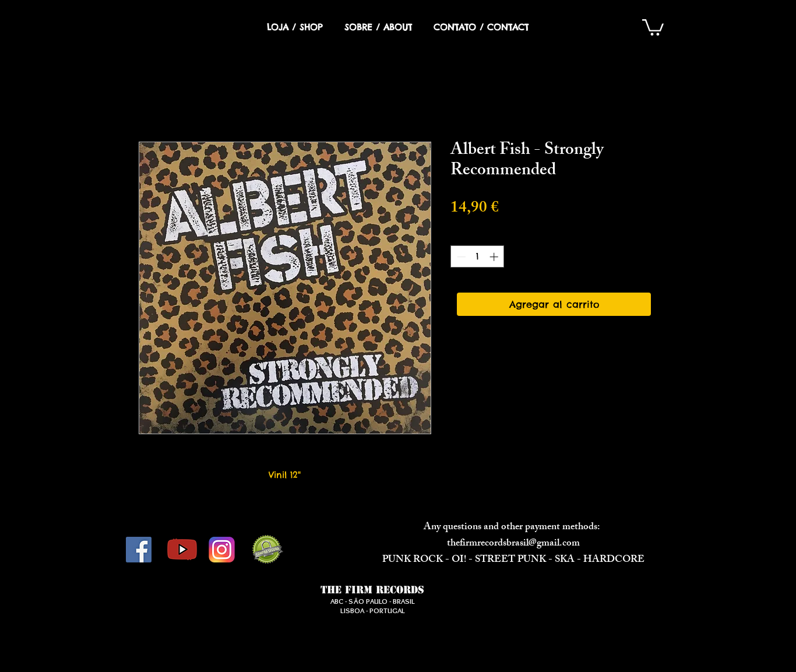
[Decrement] (460, 257)
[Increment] (495, 257)
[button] (653, 27)
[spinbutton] (478, 257)
